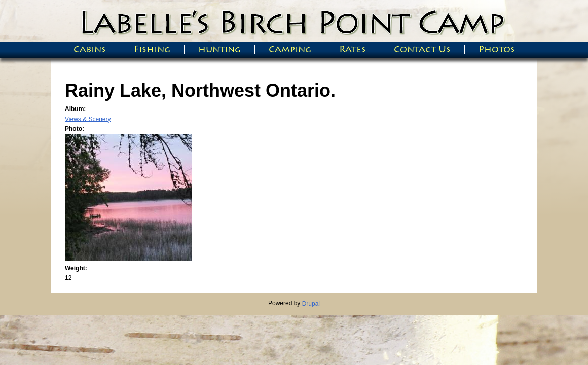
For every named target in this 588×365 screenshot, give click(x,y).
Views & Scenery (88, 119)
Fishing (152, 49)
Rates (353, 49)
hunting (219, 49)
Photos (497, 49)
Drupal (311, 303)
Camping (290, 49)
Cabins (90, 49)
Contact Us (422, 49)
